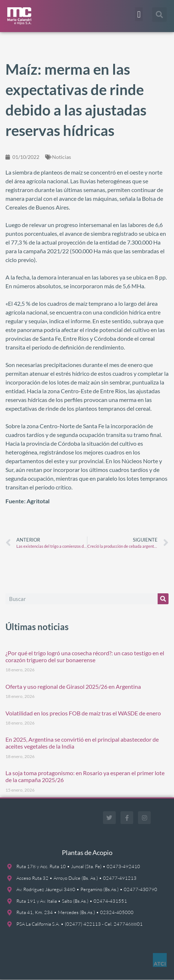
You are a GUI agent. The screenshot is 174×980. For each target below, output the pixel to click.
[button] (139, 14)
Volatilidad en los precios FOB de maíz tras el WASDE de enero (83, 713)
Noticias (62, 157)
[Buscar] (163, 599)
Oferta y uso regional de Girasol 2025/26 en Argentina (73, 686)
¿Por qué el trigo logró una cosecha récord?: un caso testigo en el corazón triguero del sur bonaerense (85, 656)
